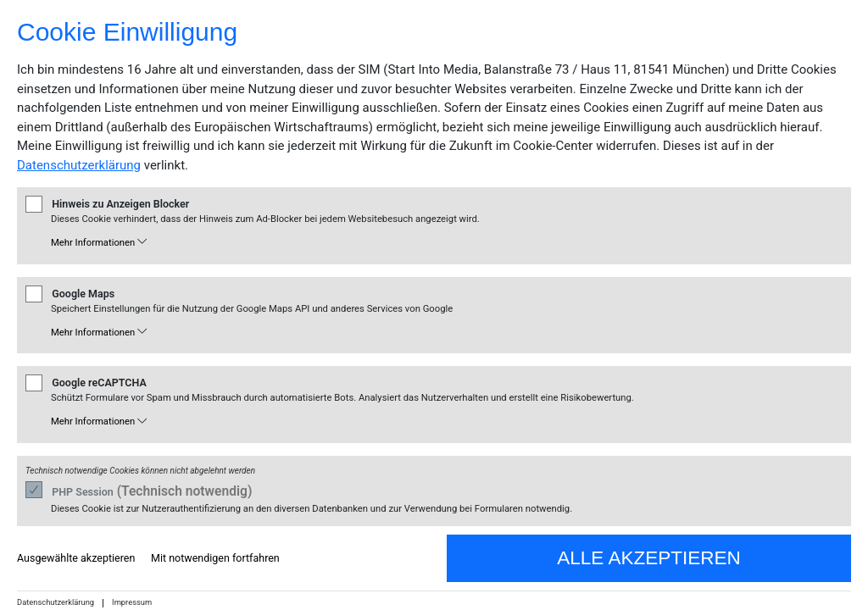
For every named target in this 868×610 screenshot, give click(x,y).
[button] (445, 244)
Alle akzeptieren (648, 558)
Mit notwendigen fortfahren (215, 558)
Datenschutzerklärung (79, 165)
